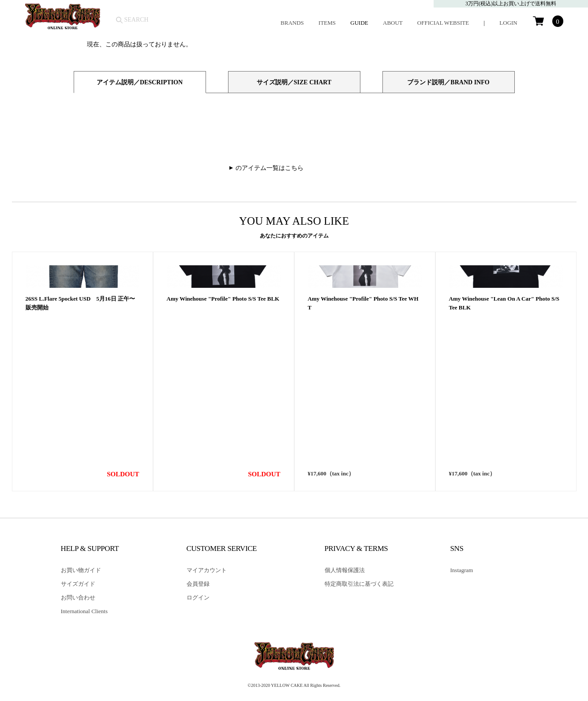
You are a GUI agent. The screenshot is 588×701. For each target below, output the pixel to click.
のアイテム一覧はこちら (270, 168)
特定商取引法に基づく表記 (359, 584)
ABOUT (393, 23)
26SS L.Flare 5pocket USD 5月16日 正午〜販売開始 (81, 452)
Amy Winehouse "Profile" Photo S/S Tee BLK (223, 447)
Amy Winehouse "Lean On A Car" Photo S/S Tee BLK (504, 452)
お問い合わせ (78, 597)
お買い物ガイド (81, 570)
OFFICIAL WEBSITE (443, 23)
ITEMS (327, 23)
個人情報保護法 (345, 570)
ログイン (198, 597)
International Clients (84, 611)
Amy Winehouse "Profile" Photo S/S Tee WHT (363, 452)
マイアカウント (207, 570)
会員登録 (198, 584)
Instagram (462, 570)
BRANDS (292, 23)
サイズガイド (78, 584)
